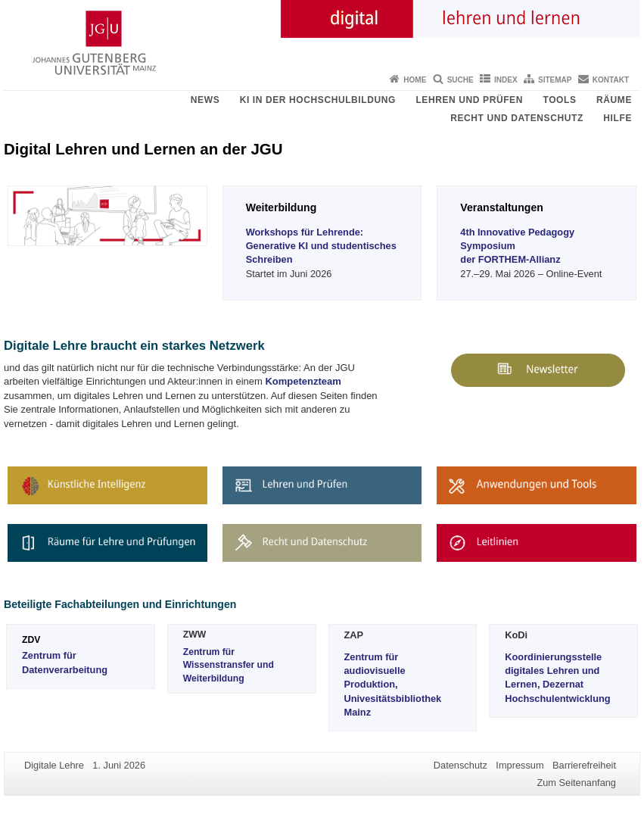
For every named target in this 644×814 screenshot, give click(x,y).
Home (415, 80)
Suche (460, 80)
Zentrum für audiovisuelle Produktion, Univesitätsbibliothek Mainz (393, 685)
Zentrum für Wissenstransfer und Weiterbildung (229, 665)
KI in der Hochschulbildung (318, 100)
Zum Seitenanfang (576, 783)
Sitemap (555, 80)
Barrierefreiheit (584, 765)
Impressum (520, 765)
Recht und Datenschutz (517, 118)
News (205, 100)
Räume (614, 100)
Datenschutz (460, 765)
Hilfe (618, 118)
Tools (559, 100)
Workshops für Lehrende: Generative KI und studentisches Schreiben (321, 246)
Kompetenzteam (303, 381)
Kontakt (611, 80)
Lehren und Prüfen (469, 100)
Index (506, 80)
